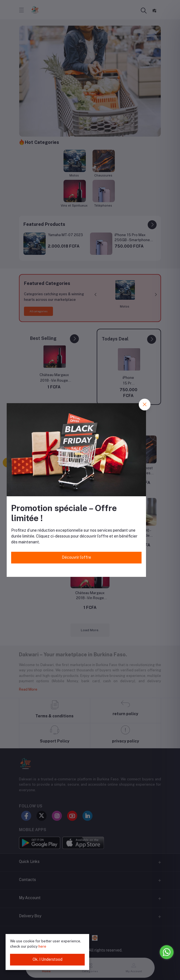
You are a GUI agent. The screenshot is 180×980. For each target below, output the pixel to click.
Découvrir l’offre (76, 557)
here (42, 946)
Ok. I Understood (48, 959)
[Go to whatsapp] (167, 952)
